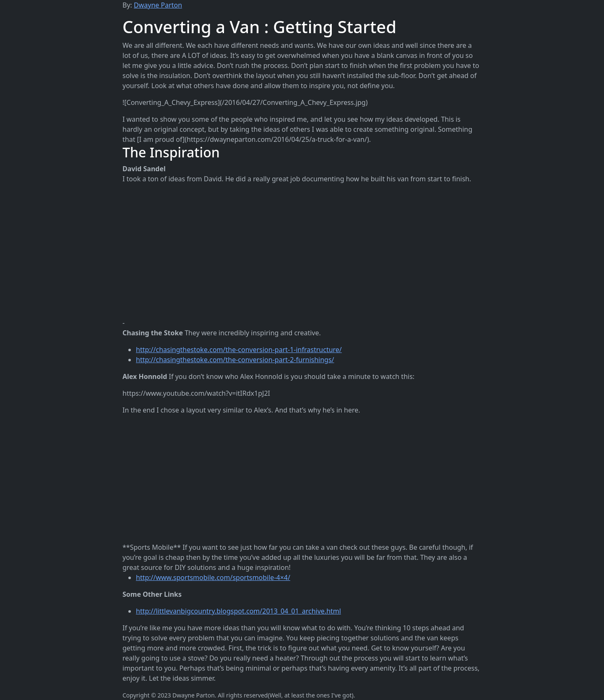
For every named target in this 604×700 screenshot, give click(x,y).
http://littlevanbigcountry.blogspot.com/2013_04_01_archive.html (238, 611)
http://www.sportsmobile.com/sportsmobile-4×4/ (213, 577)
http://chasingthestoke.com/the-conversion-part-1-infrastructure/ (239, 350)
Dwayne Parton (158, 5)
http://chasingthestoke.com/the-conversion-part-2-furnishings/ (235, 360)
